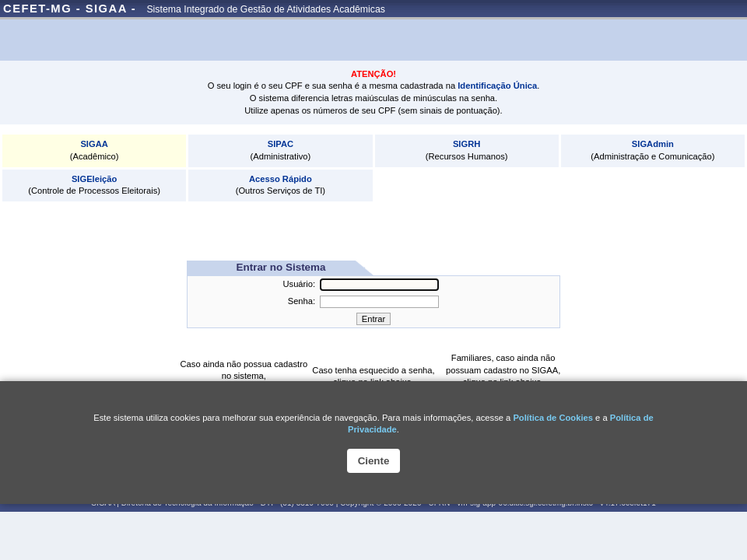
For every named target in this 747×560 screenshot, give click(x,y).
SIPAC (281, 144)
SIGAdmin (653, 144)
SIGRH (466, 144)
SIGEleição (94, 179)
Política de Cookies (553, 418)
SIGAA (94, 144)
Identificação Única (497, 86)
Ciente (374, 461)
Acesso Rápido (281, 179)
